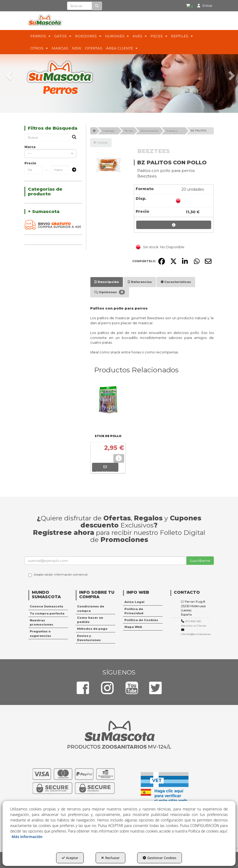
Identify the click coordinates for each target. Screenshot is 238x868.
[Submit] (73, 170)
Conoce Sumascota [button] (46, 606)
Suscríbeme (200, 561)
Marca (30, 147)
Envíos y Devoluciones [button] (89, 638)
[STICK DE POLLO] (108, 407)
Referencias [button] (140, 282)
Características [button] (176, 282)
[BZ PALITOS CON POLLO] (108, 165)
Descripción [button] (107, 282)
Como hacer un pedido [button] (90, 620)
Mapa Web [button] (133, 627)
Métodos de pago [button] (92, 629)
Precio (30, 163)
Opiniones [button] (110, 292)
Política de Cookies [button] (141, 620)
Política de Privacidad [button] (134, 611)
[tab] (107, 282)
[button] (187, 6)
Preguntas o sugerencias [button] (40, 633)
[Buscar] (97, 6)
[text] (80, 6)
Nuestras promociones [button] (41, 622)
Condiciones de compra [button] (91, 608)
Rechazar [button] (110, 858)
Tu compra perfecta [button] (47, 613)
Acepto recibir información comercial (58, 575)
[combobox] (50, 154)
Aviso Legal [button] (134, 602)
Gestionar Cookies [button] (159, 858)
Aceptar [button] (70, 858)
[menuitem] (186, 6)
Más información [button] (27, 837)
